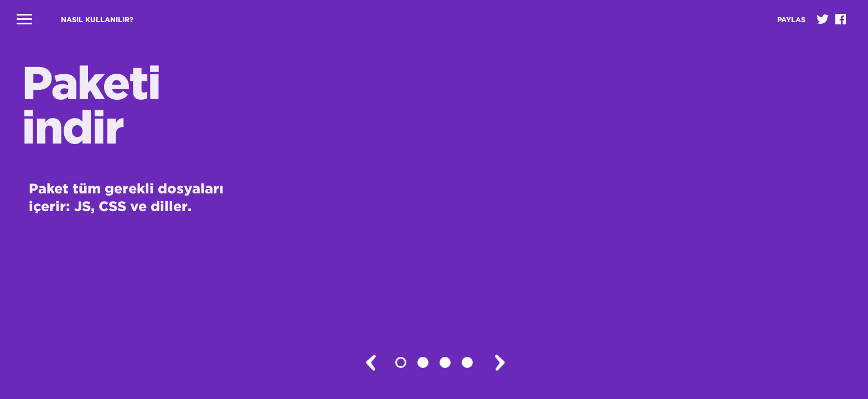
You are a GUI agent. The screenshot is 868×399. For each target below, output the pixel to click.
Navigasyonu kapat (24, 19)
